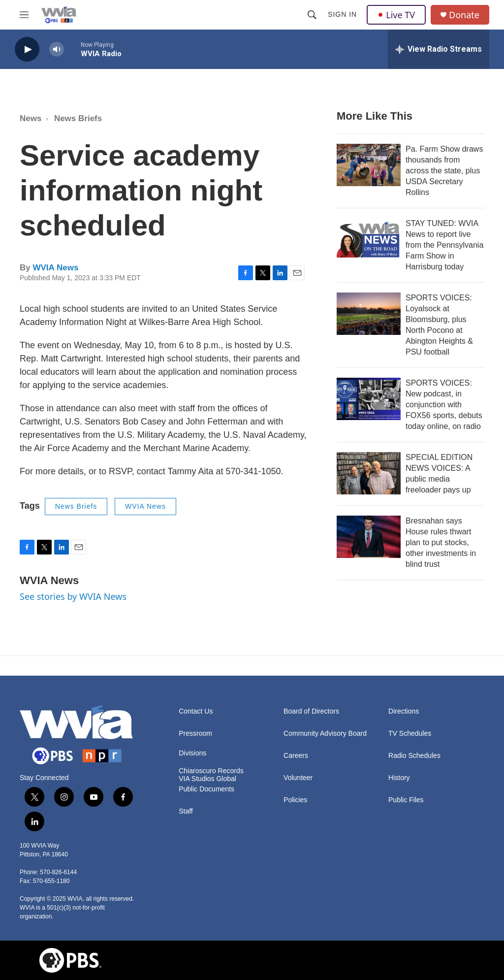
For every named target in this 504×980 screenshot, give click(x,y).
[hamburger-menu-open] (24, 15)
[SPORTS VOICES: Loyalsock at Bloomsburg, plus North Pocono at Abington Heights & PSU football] (369, 314)
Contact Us (196, 711)
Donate (464, 15)
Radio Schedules (414, 756)
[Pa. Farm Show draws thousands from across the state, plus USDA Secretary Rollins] (369, 165)
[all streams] (439, 49)
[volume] (57, 49)
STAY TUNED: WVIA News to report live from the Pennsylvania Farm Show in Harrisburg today (444, 245)
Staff (186, 811)
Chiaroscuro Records (211, 771)
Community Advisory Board (325, 734)
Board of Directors (311, 711)
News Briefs (78, 118)
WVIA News (55, 268)
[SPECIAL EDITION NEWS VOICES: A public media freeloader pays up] (369, 473)
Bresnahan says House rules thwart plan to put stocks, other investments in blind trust (441, 542)
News (31, 118)
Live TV (396, 15)
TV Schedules (410, 734)
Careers (296, 756)
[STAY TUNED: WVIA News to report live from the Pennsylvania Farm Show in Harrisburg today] (369, 239)
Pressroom (195, 734)
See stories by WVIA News (73, 596)
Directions (404, 711)
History (399, 778)
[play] (27, 49)
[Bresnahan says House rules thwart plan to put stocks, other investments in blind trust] (369, 537)
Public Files (406, 800)
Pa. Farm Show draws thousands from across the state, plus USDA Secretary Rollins (444, 171)
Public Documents (206, 789)
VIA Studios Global (207, 779)
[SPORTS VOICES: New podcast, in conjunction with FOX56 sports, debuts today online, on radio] (369, 399)
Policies (295, 800)
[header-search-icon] (312, 15)
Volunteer (298, 778)
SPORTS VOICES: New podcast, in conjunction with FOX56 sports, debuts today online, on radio (444, 405)
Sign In (342, 14)
